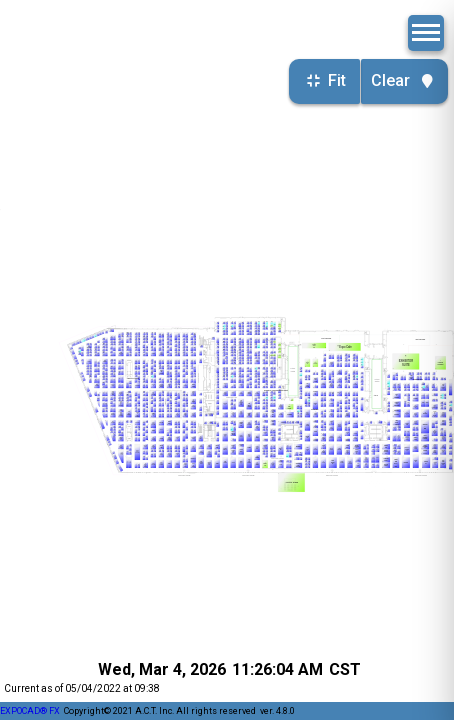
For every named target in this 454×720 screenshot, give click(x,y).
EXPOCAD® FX (30, 711)
